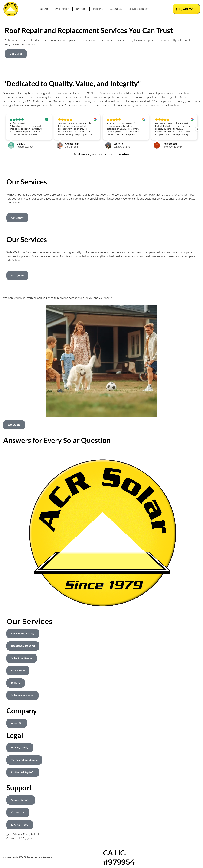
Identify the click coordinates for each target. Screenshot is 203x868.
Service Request (139, 9)
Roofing (98, 9)
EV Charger (62, 9)
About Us (116, 9)
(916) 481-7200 (186, 9)
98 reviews (124, 154)
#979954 (119, 862)
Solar (44, 9)
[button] (197, 129)
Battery (81, 9)
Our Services (29, 621)
